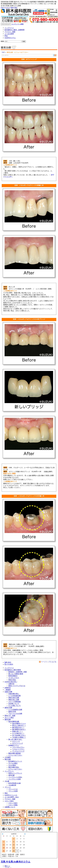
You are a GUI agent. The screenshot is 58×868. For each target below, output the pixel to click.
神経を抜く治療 (14, 700)
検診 (6, 793)
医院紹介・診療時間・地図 (18, 672)
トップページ (9, 28)
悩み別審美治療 (14, 721)
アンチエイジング (18, 751)
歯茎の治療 (8, 708)
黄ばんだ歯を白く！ (19, 725)
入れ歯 (7, 781)
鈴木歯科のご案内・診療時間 (14, 30)
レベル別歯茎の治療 (15, 710)
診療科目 (8, 688)
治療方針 (11, 684)
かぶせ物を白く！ (18, 733)
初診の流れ (12, 680)
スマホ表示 (9, 664)
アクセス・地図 (10, 32)
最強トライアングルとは (17, 686)
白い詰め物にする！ (19, 735)
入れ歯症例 (12, 785)
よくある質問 (9, 34)
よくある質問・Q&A (12, 797)
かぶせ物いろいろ (14, 706)
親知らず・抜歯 (10, 716)
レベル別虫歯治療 (14, 696)
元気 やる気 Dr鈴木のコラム (16, 862)
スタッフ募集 (13, 805)
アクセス (7, 8)
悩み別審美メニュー (19, 723)
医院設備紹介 (13, 676)
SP (16, 8)
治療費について (10, 807)
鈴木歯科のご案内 (13, 670)
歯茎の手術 (12, 712)
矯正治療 (8, 759)
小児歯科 (8, 757)
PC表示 (8, 662)
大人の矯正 (12, 765)
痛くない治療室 (16, 674)
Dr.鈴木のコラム (10, 38)
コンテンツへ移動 (17, 24)
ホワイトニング (18, 743)
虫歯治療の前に (14, 694)
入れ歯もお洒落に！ (19, 737)
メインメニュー (6, 24)
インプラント (9, 771)
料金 (6, 36)
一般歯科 (8, 690)
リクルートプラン (18, 749)
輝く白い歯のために (15, 739)
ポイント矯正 (9, 718)
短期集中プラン (14, 745)
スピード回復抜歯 (14, 702)
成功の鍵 (11, 775)
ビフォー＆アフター (15, 755)
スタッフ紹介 (9, 801)
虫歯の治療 (8, 692)
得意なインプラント (15, 773)
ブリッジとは (13, 789)
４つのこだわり (14, 678)
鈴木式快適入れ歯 (14, 783)
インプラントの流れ (15, 777)
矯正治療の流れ (14, 767)
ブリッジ (8, 787)
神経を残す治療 (14, 698)
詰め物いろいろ (14, 704)
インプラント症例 (14, 779)
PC (12, 8)
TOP (2, 8)
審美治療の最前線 (14, 753)
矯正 (7, 866)
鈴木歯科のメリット (15, 761)
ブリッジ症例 (13, 791)
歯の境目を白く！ (18, 727)
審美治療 (8, 719)
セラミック (16, 741)
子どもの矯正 (13, 763)
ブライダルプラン (18, 747)
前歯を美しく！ (18, 731)
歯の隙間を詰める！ (19, 729)
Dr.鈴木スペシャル (11, 795)
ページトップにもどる (49, 662)
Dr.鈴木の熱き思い (11, 682)
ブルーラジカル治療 (15, 714)
